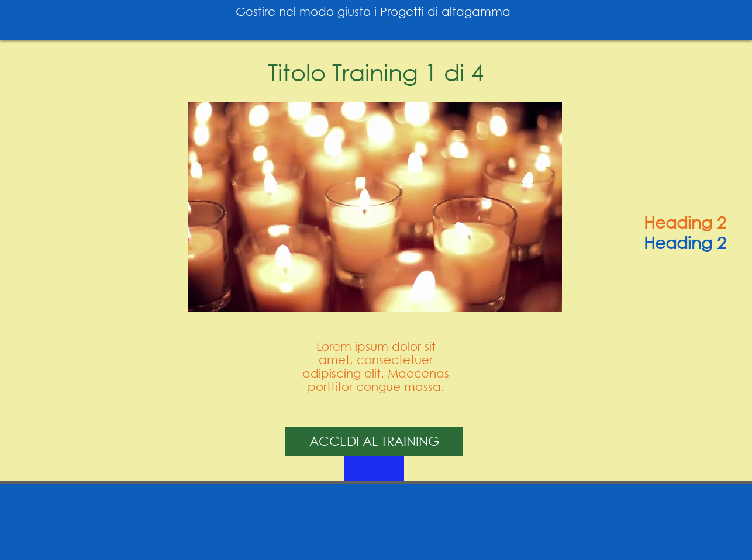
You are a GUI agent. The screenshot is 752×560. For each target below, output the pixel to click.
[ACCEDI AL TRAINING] (374, 442)
